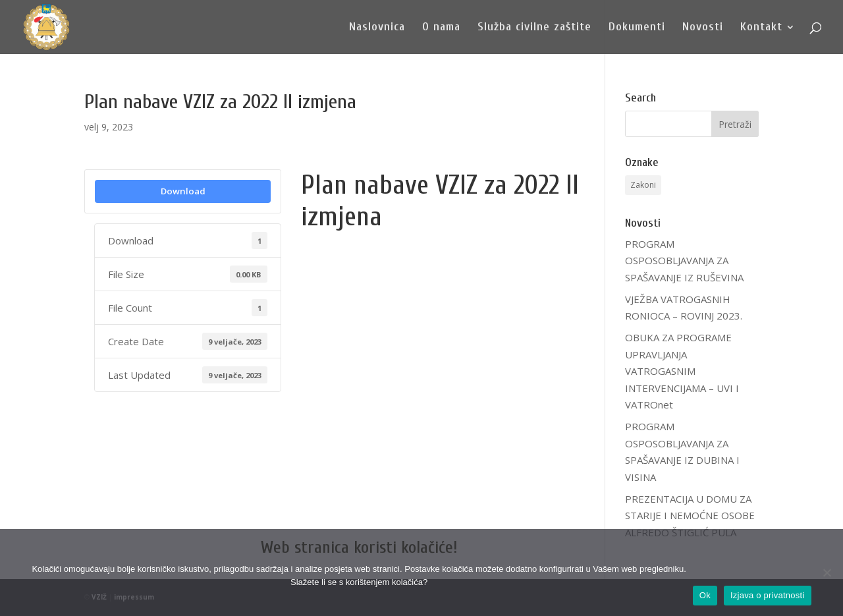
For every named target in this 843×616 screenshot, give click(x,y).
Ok (705, 595)
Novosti (703, 28)
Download (183, 191)
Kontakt (761, 28)
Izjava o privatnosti (768, 595)
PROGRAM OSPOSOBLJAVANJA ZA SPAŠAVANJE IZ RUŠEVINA (684, 261)
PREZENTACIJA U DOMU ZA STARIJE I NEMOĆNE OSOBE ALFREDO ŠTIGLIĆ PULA (690, 516)
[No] (827, 573)
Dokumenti (637, 28)
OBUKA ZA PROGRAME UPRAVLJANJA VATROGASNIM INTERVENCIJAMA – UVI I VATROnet (682, 371)
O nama (441, 28)
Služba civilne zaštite (534, 28)
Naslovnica (377, 28)
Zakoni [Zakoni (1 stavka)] (643, 185)
